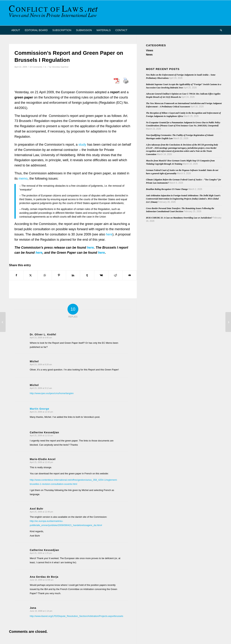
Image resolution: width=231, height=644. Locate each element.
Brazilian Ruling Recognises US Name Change (167, 189)
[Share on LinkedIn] (73, 275)
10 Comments (36, 67)
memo (23, 179)
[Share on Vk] (101, 275)
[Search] (220, 30)
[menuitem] (16, 30)
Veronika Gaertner (60, 67)
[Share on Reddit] (115, 275)
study (82, 145)
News (149, 55)
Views (150, 50)
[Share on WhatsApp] (45, 275)
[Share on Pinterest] (59, 275)
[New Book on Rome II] (228, 322)
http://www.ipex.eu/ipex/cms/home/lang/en (52, 393)
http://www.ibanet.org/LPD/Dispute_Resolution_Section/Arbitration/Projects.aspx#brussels (76, 616)
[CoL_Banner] (54, 13)
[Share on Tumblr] (87, 275)
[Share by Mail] (130, 275)
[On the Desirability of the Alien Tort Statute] (3, 322)
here (109, 234)
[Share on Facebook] (16, 275)
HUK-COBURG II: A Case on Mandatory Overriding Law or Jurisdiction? (179, 218)
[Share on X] (30, 275)
